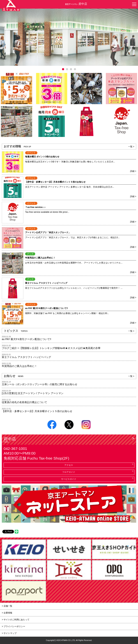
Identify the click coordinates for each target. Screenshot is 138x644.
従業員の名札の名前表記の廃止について (24, 402)
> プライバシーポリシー (13, 626)
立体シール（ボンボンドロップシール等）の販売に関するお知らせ (40, 384)
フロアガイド (69, 472)
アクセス (69, 465)
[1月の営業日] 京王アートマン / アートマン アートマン (33, 393)
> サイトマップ (9, 633)
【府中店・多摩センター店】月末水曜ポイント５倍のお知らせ (37, 411)
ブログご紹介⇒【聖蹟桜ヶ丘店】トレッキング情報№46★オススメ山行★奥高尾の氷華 (51, 348)
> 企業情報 (7, 613)
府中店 (69, 440)
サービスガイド (69, 479)
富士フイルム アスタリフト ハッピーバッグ (26, 357)
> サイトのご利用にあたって (16, 620)
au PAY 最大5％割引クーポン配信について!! (27, 339)
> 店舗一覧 (7, 606)
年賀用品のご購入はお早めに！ (19, 366)
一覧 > (131, 147)
